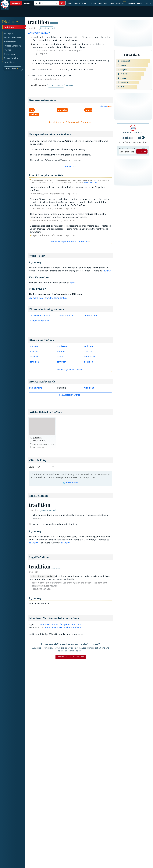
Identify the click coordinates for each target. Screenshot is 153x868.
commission (90, 357)
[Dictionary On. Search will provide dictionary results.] (22, 3)
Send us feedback (90, 183)
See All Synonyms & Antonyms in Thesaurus (70, 122)
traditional (89, 388)
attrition (34, 351)
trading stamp (36, 388)
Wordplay (131, 3)
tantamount (132, 137)
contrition (62, 362)
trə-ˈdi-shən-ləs (56, 86)
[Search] (50, 3)
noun (54, 23)
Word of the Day (80, 3)
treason (107, 271)
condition (34, 362)
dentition (88, 362)
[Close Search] (56, 3)
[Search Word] (62, 3)
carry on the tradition (40, 315)
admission (62, 346)
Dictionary (10, 21)
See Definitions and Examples (132, 142)
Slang (112, 3)
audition (61, 351)
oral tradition (90, 315)
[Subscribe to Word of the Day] (127, 152)
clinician (88, 351)
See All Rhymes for (70, 369)
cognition (34, 357)
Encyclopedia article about (63, 627)
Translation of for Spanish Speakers (59, 624)
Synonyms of (39, 33)
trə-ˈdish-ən (48, 510)
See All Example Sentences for (70, 241)
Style (31, 467)
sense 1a (74, 283)
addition (34, 346)
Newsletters (121, 3)
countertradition (65, 315)
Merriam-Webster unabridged (71, 657)
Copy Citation (70, 482)
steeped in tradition (39, 321)
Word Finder (103, 3)
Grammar (92, 3)
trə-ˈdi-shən (47, 28)
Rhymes (140, 3)
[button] (149, 3)
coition (60, 357)
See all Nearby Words (70, 395)
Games (69, 3)
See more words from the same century (48, 298)
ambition (88, 346)
